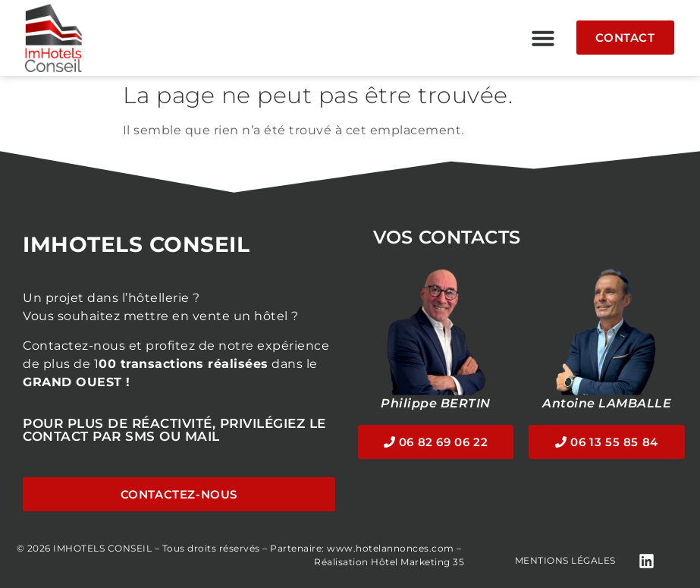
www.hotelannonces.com (391, 548)
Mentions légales (565, 560)
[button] (543, 38)
